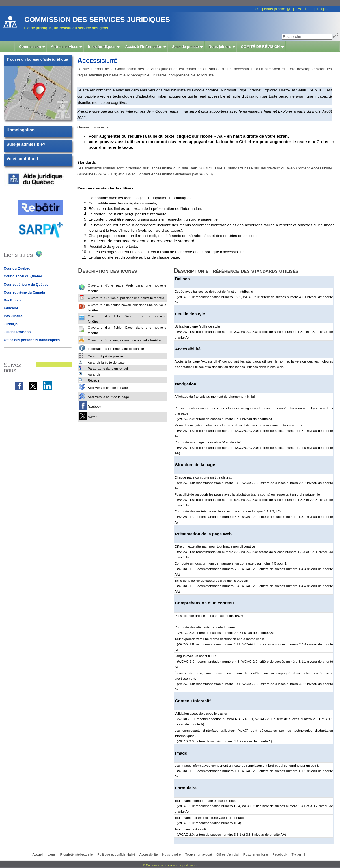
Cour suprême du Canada (24, 292)
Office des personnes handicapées (32, 340)
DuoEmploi (13, 300)
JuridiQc (11, 324)
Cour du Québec (17, 268)
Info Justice (13, 316)
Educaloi (11, 308)
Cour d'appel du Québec (23, 276)
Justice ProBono (17, 332)
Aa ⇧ (303, 9)
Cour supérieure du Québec (26, 285)
